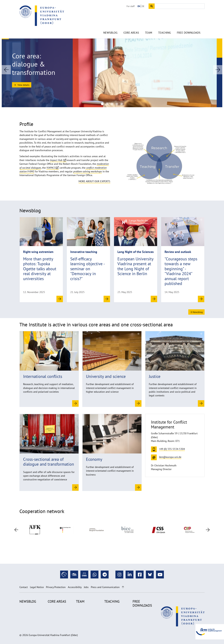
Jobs (86, 587)
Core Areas (131, 26)
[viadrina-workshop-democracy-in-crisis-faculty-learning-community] (112, 104)
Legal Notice (37, 587)
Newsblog (110, 26)
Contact (24, 587)
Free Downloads (189, 26)
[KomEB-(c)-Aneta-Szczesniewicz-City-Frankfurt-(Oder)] (102, 104)
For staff (131, 6)
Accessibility (75, 587)
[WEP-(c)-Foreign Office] (107, 104)
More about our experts (94, 181)
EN (139, 6)
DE (143, 6)
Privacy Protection (56, 587)
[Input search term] (180, 6)
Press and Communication (105, 587)
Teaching (164, 26)
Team (149, 26)
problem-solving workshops (88, 171)
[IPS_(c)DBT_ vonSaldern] (122, 104)
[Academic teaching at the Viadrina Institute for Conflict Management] (117, 104)
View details (22, 85)
